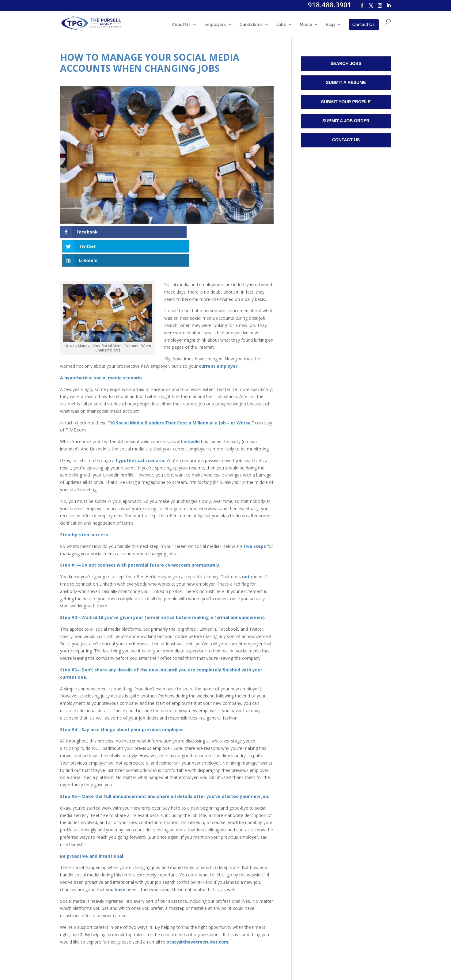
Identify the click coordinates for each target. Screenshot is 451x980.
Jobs (281, 25)
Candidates (251, 25)
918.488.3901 (330, 5)
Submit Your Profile (346, 102)
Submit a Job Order (346, 121)
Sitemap (173, 960)
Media (306, 25)
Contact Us (364, 25)
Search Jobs (346, 63)
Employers (215, 25)
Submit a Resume (346, 82)
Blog (330, 25)
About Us (181, 25)
